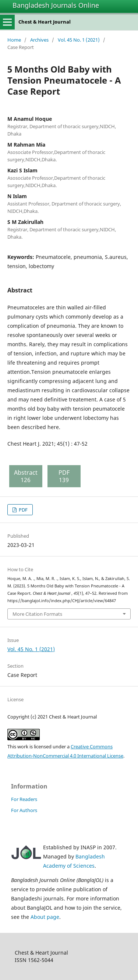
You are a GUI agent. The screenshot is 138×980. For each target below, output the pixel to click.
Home (14, 40)
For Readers (24, 799)
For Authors (24, 810)
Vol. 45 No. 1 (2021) (79, 40)
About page (45, 917)
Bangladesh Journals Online (56, 5)
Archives (39, 40)
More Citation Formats (37, 614)
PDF (23, 510)
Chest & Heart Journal (45, 22)
